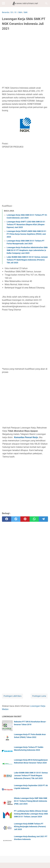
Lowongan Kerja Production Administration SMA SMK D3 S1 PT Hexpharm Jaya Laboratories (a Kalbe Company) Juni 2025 (27, 250)
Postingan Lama (39, 696)
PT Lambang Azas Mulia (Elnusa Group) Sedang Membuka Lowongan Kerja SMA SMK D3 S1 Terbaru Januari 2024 (31, 814)
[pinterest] (25, 519)
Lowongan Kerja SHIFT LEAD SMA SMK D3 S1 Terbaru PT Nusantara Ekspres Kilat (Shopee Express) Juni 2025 (26, 224)
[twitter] (16, 519)
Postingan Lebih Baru (13, 696)
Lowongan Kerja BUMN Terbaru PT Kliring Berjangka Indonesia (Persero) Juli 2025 (30, 827)
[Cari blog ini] (46, 3)
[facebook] (7, 519)
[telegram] (43, 519)
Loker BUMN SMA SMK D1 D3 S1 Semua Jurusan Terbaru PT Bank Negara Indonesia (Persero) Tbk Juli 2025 (27, 260)
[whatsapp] (34, 519)
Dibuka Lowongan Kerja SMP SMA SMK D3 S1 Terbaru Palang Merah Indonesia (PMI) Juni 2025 (31, 801)
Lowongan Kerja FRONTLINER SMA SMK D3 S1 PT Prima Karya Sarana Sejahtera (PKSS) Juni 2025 (26, 234)
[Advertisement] (25, 59)
